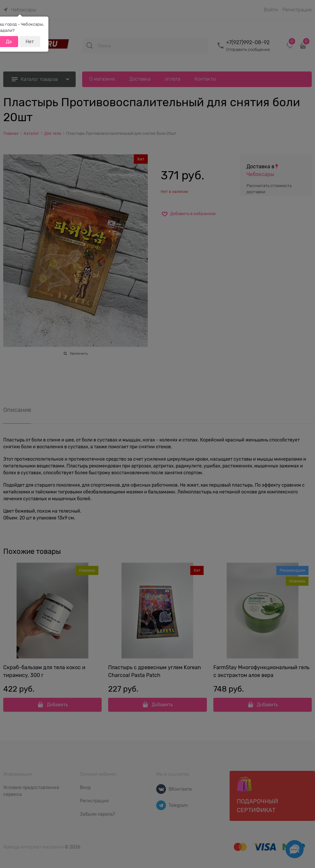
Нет (30, 42)
